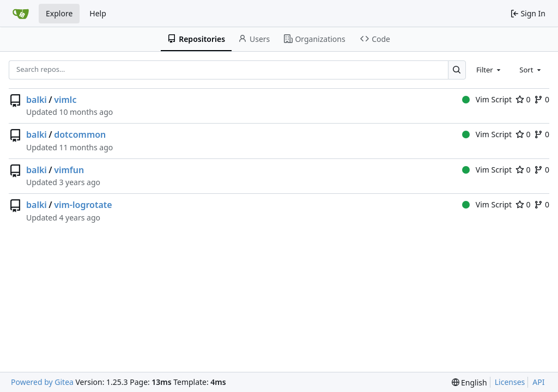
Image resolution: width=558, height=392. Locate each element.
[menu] (469, 382)
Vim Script (487, 99)
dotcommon (80, 134)
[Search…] (457, 70)
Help (98, 13)
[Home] (21, 14)
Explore (59, 13)
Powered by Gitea (42, 382)
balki (37, 100)
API (538, 382)
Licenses (510, 382)
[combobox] (489, 70)
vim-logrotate (83, 205)
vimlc (65, 100)
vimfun (69, 170)
